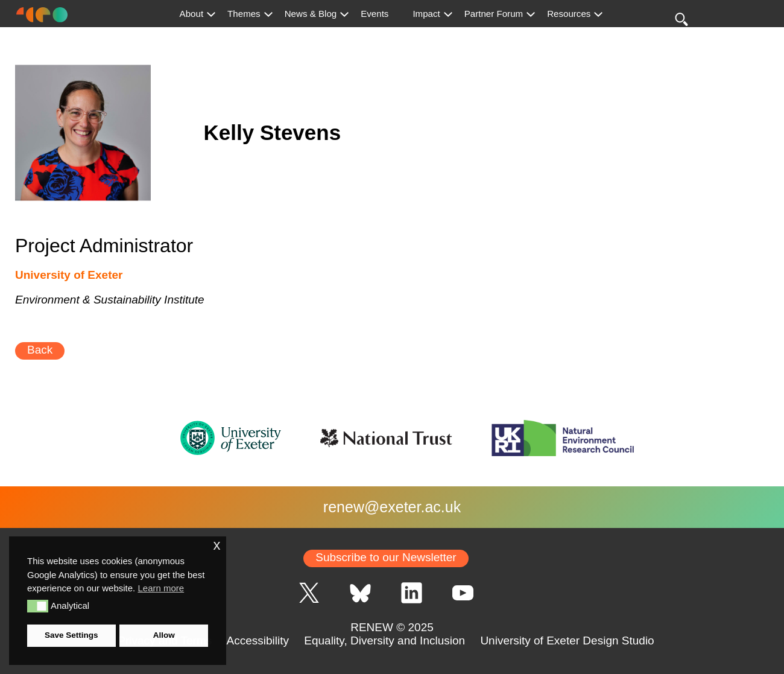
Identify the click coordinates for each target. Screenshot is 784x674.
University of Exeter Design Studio (567, 641)
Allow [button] (164, 635)
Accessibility (258, 641)
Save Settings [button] (71, 635)
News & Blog (311, 14)
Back (40, 350)
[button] (38, 606)
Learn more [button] (161, 588)
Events (375, 14)
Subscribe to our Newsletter (386, 557)
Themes (244, 14)
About (192, 14)
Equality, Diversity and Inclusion (384, 641)
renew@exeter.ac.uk (392, 507)
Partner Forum (494, 14)
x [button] (217, 545)
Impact (426, 14)
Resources (569, 14)
